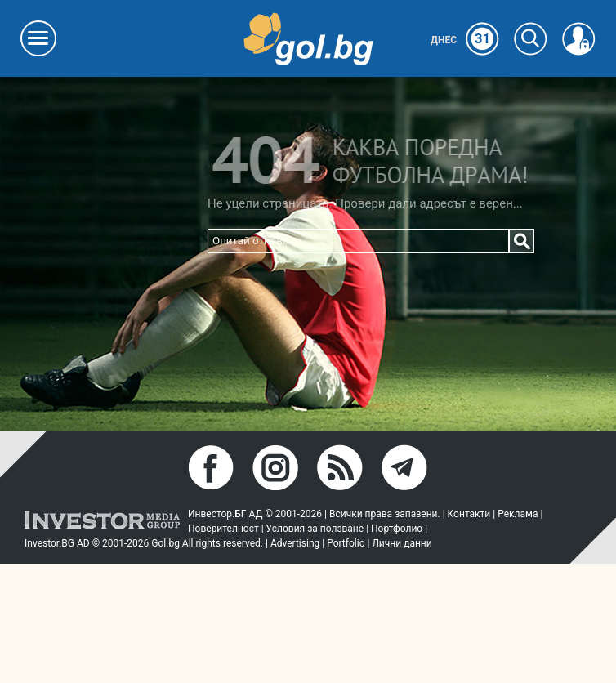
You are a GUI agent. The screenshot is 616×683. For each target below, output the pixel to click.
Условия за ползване (315, 529)
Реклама (518, 514)
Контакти (469, 514)
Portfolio (346, 543)
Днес (465, 40)
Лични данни (402, 543)
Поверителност (223, 529)
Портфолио (397, 529)
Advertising (295, 543)
